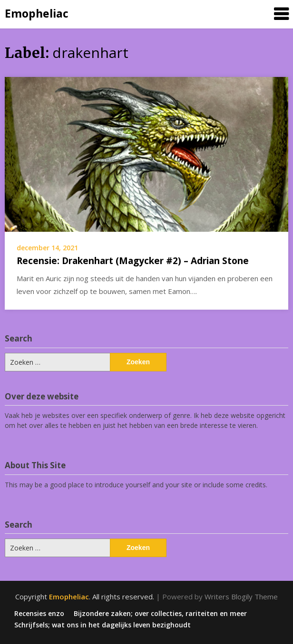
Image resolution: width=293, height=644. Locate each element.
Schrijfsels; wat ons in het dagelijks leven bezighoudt (103, 625)
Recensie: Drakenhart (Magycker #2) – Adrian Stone (133, 261)
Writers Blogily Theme (241, 597)
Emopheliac (37, 13)
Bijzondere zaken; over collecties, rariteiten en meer (160, 614)
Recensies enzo (39, 614)
